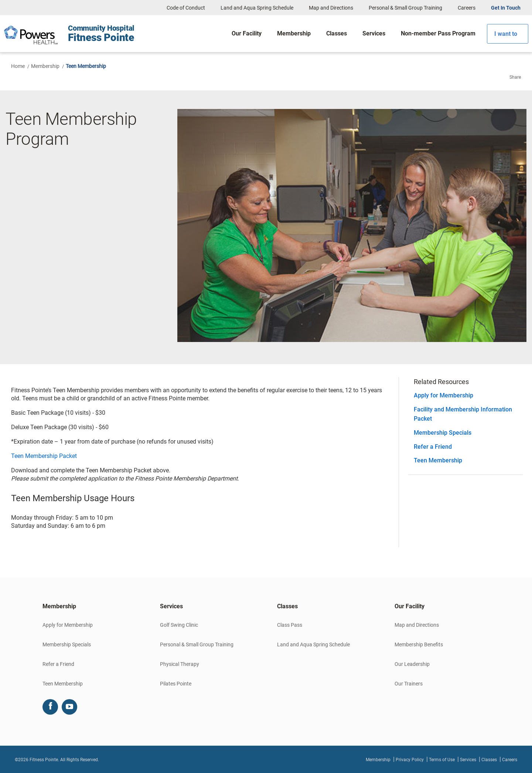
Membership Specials (443, 433)
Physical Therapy (180, 664)
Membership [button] (59, 606)
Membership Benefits (419, 644)
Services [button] (171, 606)
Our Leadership (412, 664)
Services (468, 760)
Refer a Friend (433, 447)
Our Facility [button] (410, 606)
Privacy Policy (410, 760)
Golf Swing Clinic (179, 625)
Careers (467, 8)
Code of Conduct (186, 8)
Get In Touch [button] (506, 8)
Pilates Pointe (176, 684)
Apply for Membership (444, 395)
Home (18, 66)
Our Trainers (409, 684)
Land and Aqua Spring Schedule (257, 8)
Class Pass (290, 625)
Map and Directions (331, 8)
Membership (45, 66)
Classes (489, 760)
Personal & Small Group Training (405, 8)
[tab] (90, 606)
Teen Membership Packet (44, 456)
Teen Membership (438, 460)
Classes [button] (287, 606)
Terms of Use (442, 760)
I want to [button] (506, 34)
